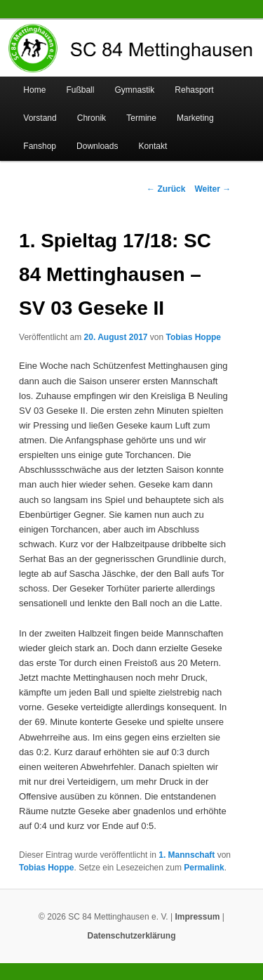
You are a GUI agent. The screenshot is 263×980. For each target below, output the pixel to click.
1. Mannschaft (187, 855)
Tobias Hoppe (194, 337)
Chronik (92, 118)
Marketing (195, 118)
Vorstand (40, 118)
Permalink (204, 868)
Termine (141, 118)
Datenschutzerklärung (131, 936)
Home (34, 90)
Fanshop (40, 146)
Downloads (97, 146)
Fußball (80, 90)
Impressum (197, 917)
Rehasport (194, 90)
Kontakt (153, 146)
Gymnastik (135, 90)
